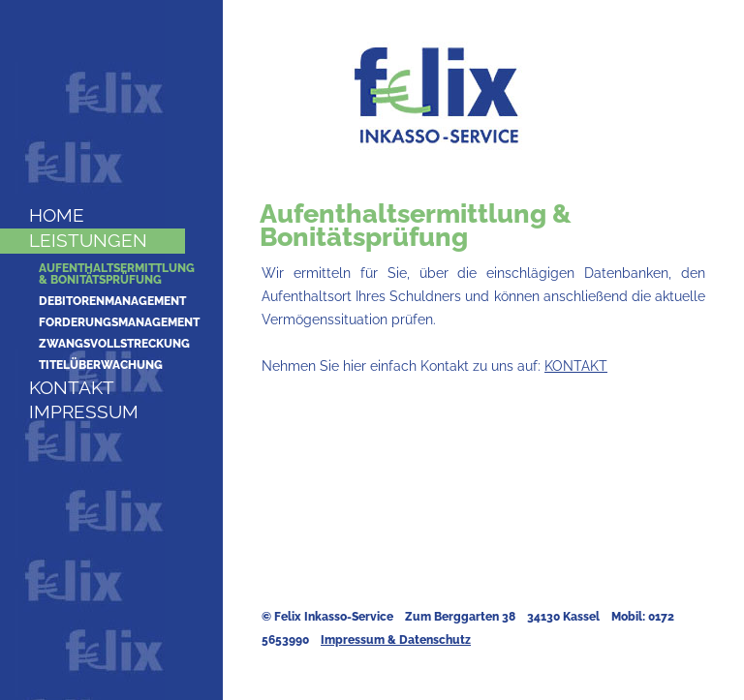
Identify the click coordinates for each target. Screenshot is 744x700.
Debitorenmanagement (112, 301)
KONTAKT (576, 365)
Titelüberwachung (101, 365)
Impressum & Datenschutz (396, 640)
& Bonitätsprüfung (100, 280)
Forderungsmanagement (119, 322)
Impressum (84, 411)
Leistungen (88, 240)
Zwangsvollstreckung (114, 344)
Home (57, 215)
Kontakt (72, 387)
